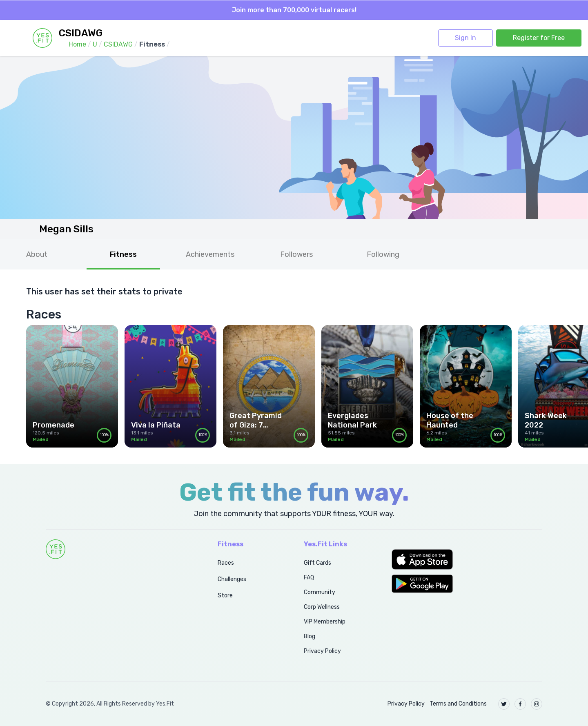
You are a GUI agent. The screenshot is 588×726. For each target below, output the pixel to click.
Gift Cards (317, 563)
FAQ (309, 578)
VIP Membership (325, 622)
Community (320, 592)
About (37, 254)
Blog (310, 636)
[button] (467, 559)
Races (226, 563)
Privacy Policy (322, 651)
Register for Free (539, 38)
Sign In (465, 38)
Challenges (232, 579)
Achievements (210, 254)
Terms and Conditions (458, 704)
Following (383, 254)
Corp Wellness (322, 607)
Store (225, 596)
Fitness (123, 254)
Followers (296, 254)
